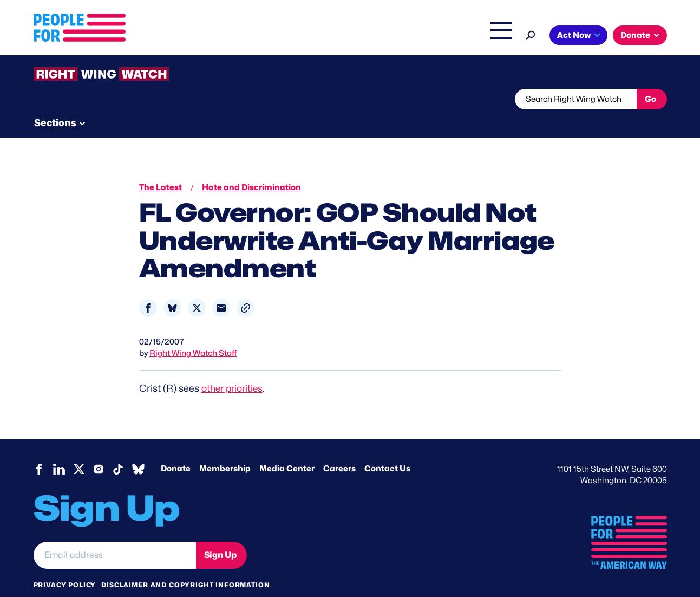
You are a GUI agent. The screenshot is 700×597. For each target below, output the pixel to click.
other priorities (234, 368)
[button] (246, 287)
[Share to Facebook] (148, 287)
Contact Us (387, 448)
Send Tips (386, 99)
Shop (494, 36)
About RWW (239, 99)
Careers (339, 448)
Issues (255, 36)
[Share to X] (197, 287)
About (211, 36)
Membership (225, 448)
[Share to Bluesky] (172, 287)
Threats (112, 99)
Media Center (287, 448)
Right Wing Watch (387, 36)
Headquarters (315, 36)
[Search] (531, 34)
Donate (635, 35)
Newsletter (313, 99)
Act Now (574, 35)
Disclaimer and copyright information (185, 564)
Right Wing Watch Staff (193, 333)
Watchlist (175, 99)
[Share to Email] (221, 287)
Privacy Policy (65, 564)
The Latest (453, 36)
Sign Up (220, 534)
